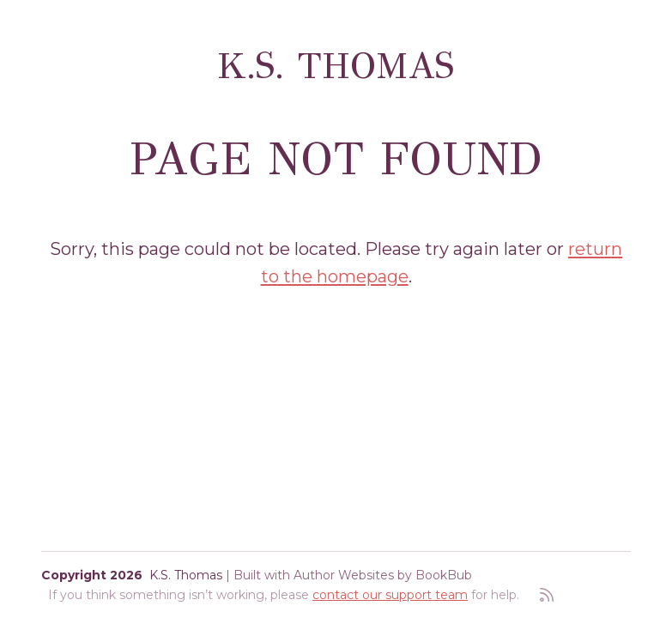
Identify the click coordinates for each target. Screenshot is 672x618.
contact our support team (390, 595)
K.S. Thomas (336, 66)
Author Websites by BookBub (383, 575)
